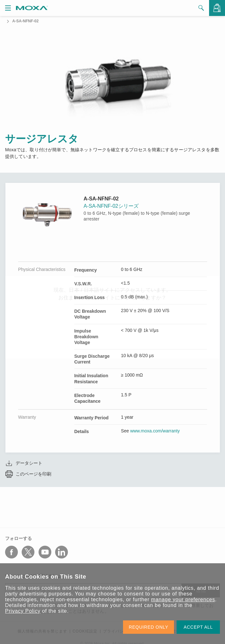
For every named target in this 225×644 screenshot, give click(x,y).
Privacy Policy (23, 611)
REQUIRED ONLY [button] (149, 627)
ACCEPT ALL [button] (198, 627)
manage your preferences (183, 599)
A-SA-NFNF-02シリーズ (111, 206)
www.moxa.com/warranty (155, 431)
